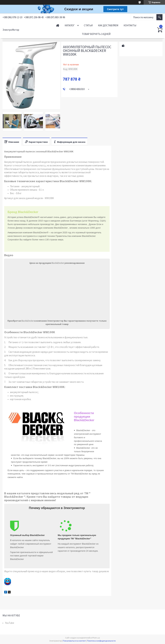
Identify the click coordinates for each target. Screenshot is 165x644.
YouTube (10, 623)
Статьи (88, 25)
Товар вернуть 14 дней (96, 34)
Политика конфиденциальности (101, 641)
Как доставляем (108, 25)
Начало (58, 25)
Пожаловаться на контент (74, 641)
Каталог (70, 25)
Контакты (130, 25)
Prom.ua (96, 638)
